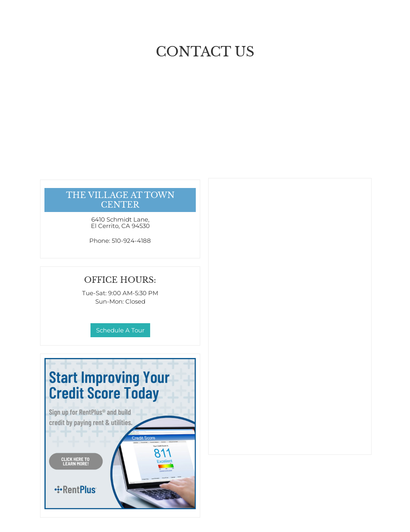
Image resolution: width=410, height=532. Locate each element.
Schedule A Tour (120, 331)
